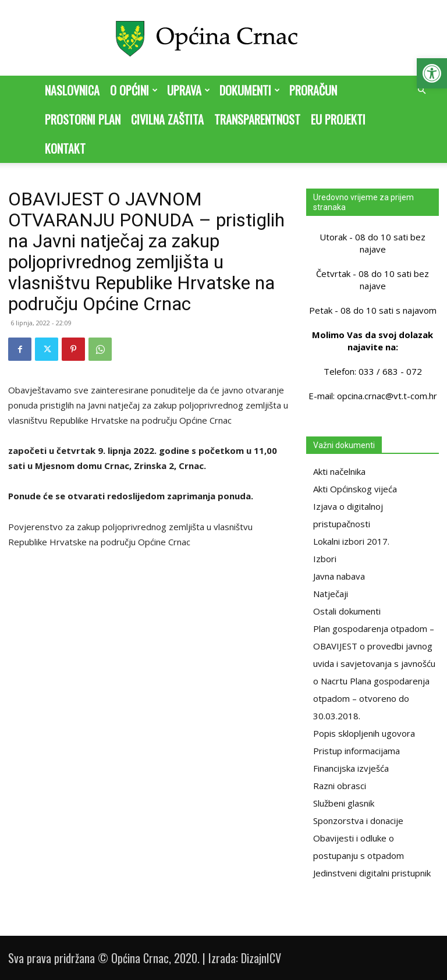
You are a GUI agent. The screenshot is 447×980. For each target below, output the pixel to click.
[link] (432, 73)
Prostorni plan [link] (83, 119)
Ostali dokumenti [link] (347, 611)
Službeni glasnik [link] (344, 803)
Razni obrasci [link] (340, 786)
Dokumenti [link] (250, 90)
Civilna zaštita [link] (167, 119)
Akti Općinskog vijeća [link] (355, 489)
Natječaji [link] (331, 594)
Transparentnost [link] (257, 119)
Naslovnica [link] (72, 90)
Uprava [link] (189, 90)
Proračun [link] (313, 90)
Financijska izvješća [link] (351, 768)
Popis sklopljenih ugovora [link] (364, 733)
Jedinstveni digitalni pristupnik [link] (372, 873)
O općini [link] (134, 90)
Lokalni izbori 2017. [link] (351, 541)
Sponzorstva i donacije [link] (358, 821)
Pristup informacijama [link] (356, 751)
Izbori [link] (325, 559)
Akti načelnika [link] (339, 471)
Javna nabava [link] (339, 576)
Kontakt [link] (65, 148)
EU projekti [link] (338, 119)
